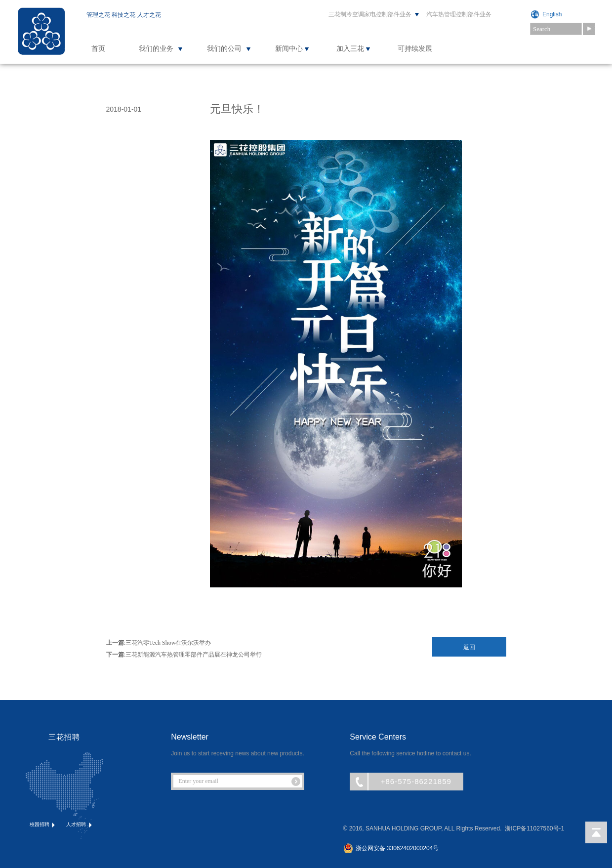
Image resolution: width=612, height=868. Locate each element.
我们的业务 (156, 49)
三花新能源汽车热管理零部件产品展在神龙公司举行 (194, 655)
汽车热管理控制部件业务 (459, 14)
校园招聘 (43, 825)
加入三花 (350, 49)
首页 (98, 49)
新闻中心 (289, 49)
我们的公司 (224, 49)
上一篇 (115, 643)
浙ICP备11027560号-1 (534, 828)
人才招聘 (80, 825)
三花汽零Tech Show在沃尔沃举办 (168, 643)
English (552, 14)
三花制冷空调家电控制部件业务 (370, 14)
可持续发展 (415, 49)
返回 (469, 647)
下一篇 (115, 655)
